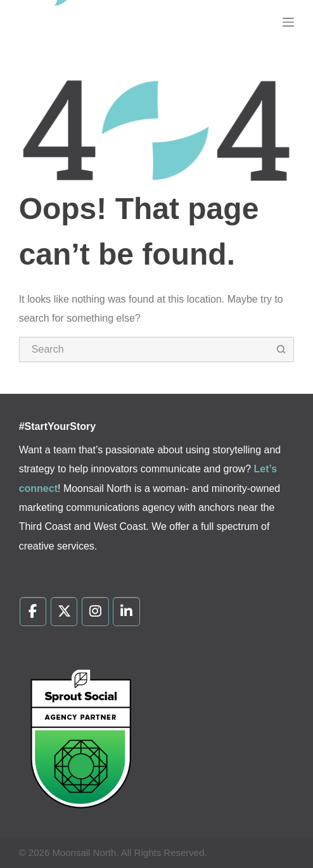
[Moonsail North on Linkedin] (126, 612)
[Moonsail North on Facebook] (33, 612)
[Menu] (288, 22)
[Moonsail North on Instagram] (95, 612)
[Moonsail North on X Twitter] (64, 612)
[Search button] (281, 349)
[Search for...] (144, 349)
